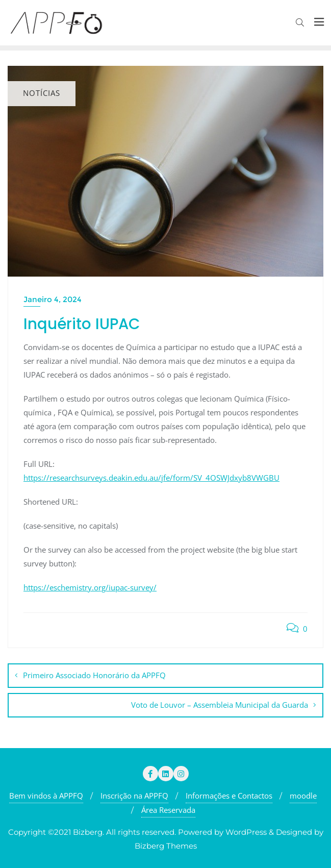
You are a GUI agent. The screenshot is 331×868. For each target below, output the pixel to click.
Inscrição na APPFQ (134, 796)
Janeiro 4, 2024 (53, 299)
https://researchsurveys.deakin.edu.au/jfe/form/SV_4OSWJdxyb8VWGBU (151, 478)
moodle (303, 796)
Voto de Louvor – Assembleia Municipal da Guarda (220, 705)
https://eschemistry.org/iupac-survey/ (90, 587)
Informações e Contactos (229, 796)
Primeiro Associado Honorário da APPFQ (94, 675)
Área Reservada (168, 810)
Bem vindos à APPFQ (46, 796)
